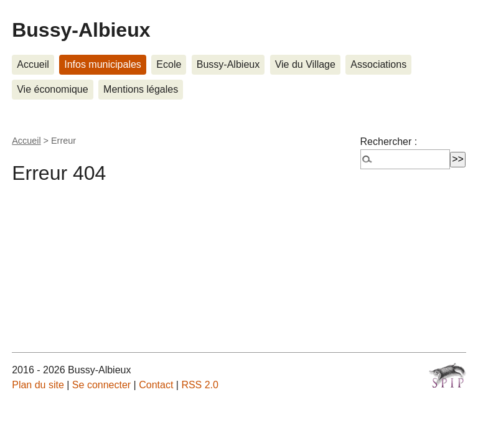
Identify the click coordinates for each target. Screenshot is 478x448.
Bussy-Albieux (81, 30)
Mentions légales (141, 89)
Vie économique (52, 89)
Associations (378, 64)
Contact (156, 385)
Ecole (169, 64)
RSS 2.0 (200, 385)
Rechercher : (389, 142)
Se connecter (101, 385)
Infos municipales (103, 64)
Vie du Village (305, 64)
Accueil (33, 64)
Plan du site (38, 385)
